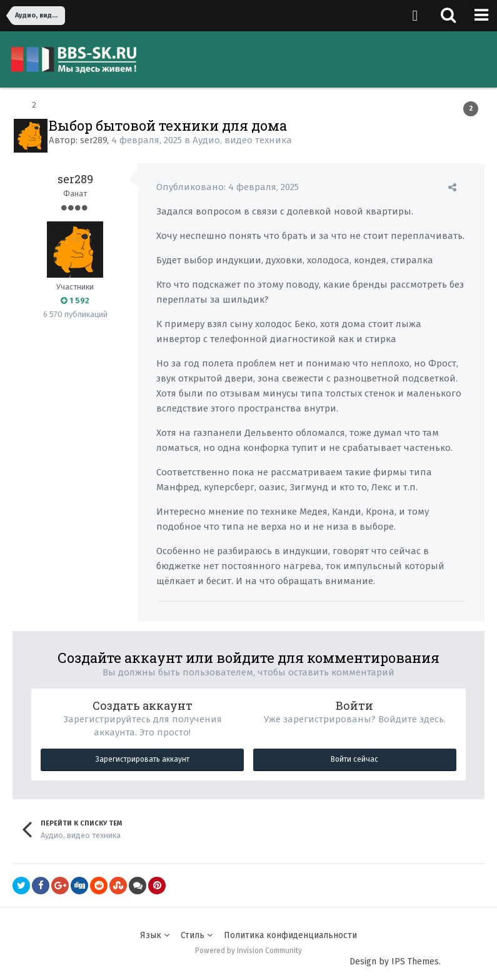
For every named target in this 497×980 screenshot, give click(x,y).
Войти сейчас (354, 759)
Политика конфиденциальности (290, 935)
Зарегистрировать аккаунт (143, 759)
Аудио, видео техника (242, 140)
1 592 (75, 301)
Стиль (197, 935)
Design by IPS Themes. (395, 962)
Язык (155, 935)
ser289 (93, 140)
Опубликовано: (228, 187)
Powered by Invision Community (248, 951)
